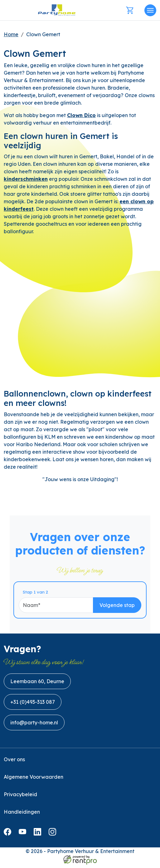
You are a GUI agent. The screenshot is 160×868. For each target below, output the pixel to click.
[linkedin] (39, 837)
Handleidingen (22, 815)
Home (11, 34)
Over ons (14, 763)
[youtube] (24, 837)
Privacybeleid (20, 798)
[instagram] (54, 837)
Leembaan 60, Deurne (37, 685)
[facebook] (9, 837)
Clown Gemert (43, 34)
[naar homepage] (57, 10)
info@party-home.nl (34, 726)
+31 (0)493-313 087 (33, 705)
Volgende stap (127, 608)
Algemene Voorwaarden (34, 780)
